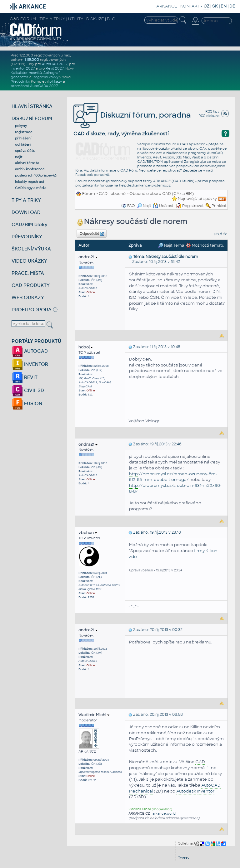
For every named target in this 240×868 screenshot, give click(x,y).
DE (232, 6)
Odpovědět (92, 234)
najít (19, 157)
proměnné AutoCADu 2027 (34, 86)
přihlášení (23, 138)
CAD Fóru (129, 170)
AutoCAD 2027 (55, 64)
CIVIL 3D (28, 390)
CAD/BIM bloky (30, 224)
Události (164, 206)
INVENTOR (30, 364)
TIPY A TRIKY (26, 200)
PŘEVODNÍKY (27, 237)
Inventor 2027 (23, 68)
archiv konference (30, 169)
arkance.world (164, 814)
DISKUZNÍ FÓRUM (32, 118)
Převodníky (20, 81)
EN (224, 6)
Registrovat (193, 206)
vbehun (88, 533)
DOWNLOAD (26, 212)
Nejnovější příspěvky (197, 199)
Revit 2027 (55, 68)
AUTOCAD (30, 351)
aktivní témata (27, 163)
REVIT (25, 377)
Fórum (89, 194)
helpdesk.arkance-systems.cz (145, 185)
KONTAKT (190, 6)
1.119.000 (32, 60)
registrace (24, 132)
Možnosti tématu (205, 245)
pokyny (21, 126)
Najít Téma (171, 245)
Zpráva (135, 245)
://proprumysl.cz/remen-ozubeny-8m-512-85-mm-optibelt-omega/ (173, 477)
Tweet (183, 857)
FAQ (131, 206)
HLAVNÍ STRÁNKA (32, 106)
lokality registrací (29, 182)
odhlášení (23, 144)
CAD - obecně (112, 194)
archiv (220, 234)
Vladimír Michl (94, 715)
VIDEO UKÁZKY (29, 261)
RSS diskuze (209, 116)
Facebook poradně (92, 175)
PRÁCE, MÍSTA (28, 273)
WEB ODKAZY (28, 297)
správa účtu (25, 151)
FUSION (27, 403)
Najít (144, 206)
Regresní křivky (45, 77)
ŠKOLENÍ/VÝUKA (31, 249)
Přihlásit (219, 206)
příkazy (56, 81)
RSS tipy (212, 111)
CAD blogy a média (31, 188)
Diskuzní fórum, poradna (132, 115)
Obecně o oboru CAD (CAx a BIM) (162, 194)
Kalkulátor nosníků (26, 73)
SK (215, 6)
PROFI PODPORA (32, 310)
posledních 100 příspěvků (36, 175)
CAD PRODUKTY (31, 285)
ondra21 (88, 257)
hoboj (86, 347)
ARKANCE (167, 6)
